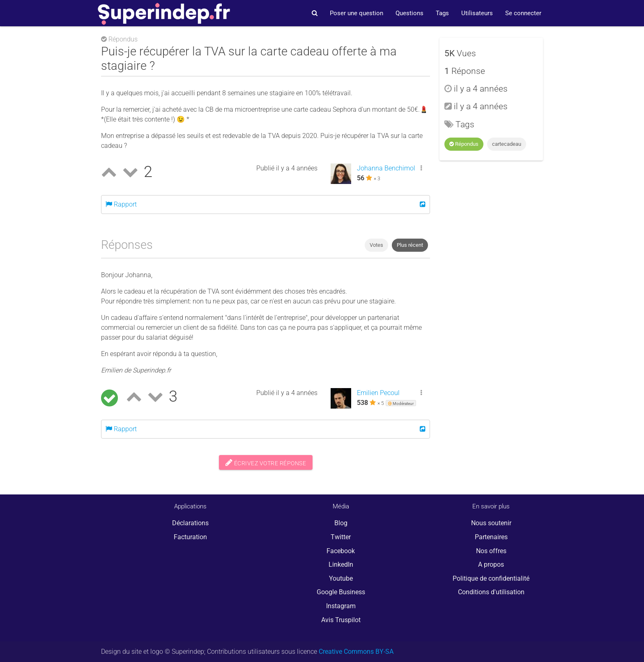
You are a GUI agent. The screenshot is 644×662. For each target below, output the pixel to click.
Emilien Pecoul (378, 393)
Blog (341, 523)
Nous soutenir (491, 523)
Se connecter (523, 13)
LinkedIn (341, 564)
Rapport (121, 204)
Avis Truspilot (341, 620)
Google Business (341, 592)
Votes (376, 245)
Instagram (341, 606)
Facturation (190, 537)
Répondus (464, 144)
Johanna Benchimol (386, 168)
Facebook (341, 551)
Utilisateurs (477, 13)
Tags (442, 13)
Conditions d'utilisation (491, 592)
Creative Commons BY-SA (356, 652)
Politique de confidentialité (491, 578)
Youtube (341, 578)
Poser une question (356, 13)
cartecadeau (507, 144)
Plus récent (410, 245)
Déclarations (190, 523)
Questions (409, 13)
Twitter (341, 537)
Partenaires (491, 537)
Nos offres (491, 551)
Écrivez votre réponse (266, 462)
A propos (491, 564)
